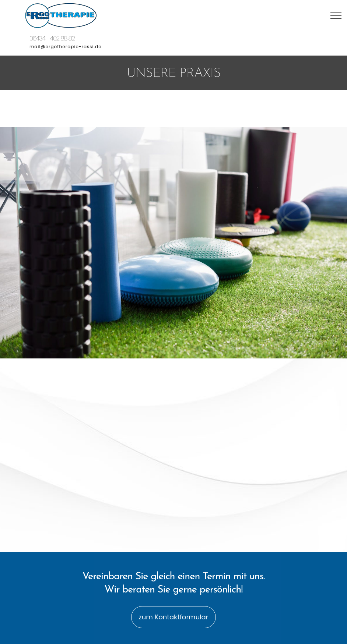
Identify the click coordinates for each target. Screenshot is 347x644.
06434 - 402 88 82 (52, 38)
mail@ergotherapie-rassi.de (66, 47)
